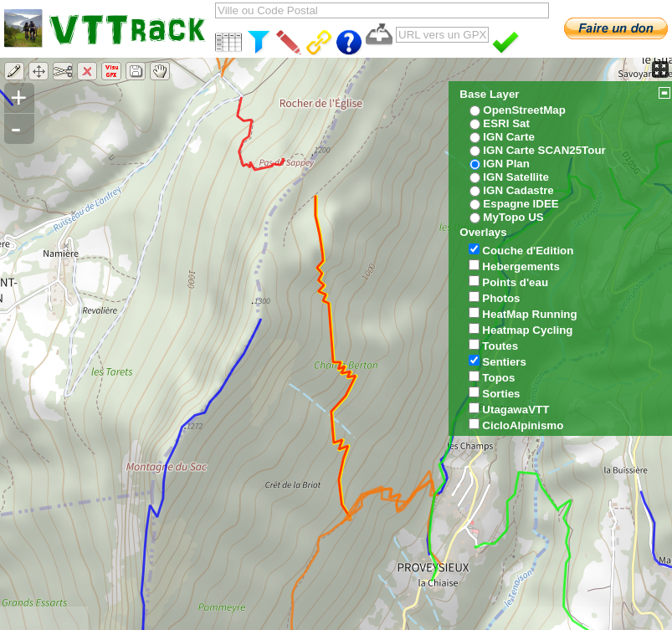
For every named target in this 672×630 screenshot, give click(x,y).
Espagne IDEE (521, 204)
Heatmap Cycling (527, 330)
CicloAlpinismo (523, 425)
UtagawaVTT (516, 410)
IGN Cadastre (518, 190)
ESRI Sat (506, 123)
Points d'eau (515, 282)
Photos (501, 298)
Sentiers (504, 362)
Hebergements (521, 266)
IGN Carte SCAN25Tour (544, 150)
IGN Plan (506, 164)
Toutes (500, 346)
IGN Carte (508, 137)
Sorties (501, 394)
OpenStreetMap (524, 110)
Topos (498, 378)
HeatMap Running (529, 314)
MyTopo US (513, 217)
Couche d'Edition (528, 251)
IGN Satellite (516, 177)
